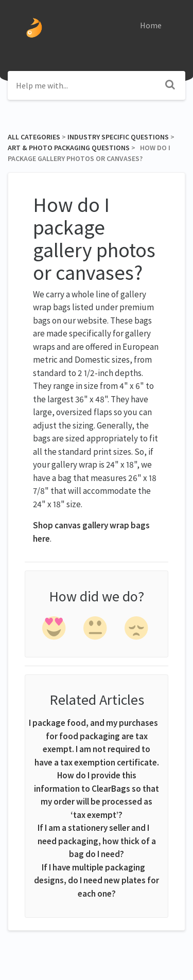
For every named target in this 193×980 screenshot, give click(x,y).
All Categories (34, 137)
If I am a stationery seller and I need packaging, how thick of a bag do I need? (97, 841)
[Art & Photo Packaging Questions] (69, 148)
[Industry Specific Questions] (118, 137)
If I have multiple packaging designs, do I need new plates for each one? (97, 880)
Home (151, 25)
